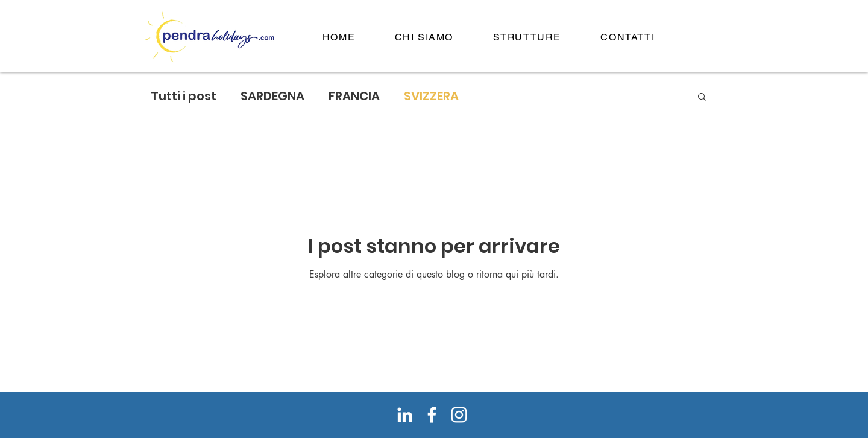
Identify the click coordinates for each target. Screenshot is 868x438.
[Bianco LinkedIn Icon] (405, 415)
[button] (702, 97)
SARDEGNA (272, 96)
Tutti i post (184, 96)
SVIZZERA (431, 96)
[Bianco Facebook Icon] (432, 415)
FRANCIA (354, 96)
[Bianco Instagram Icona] (459, 415)
